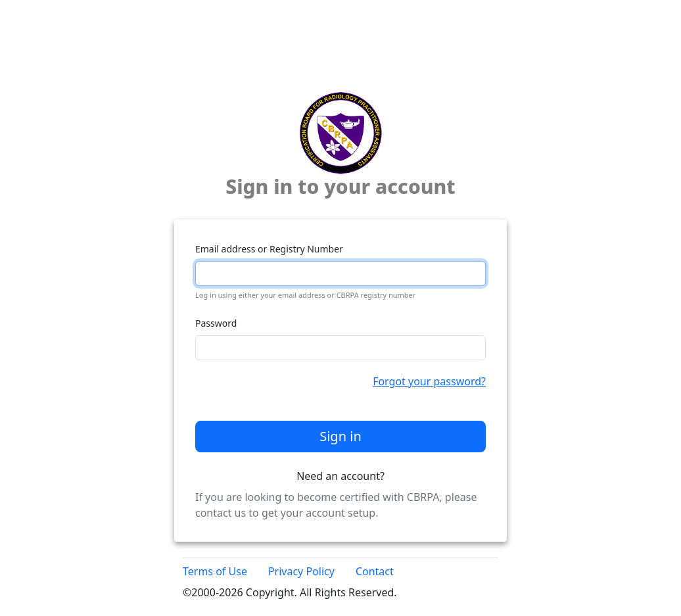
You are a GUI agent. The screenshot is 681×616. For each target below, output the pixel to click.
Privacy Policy (301, 571)
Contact (375, 571)
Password (216, 323)
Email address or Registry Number (269, 249)
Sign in (340, 436)
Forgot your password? (429, 381)
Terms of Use (215, 571)
